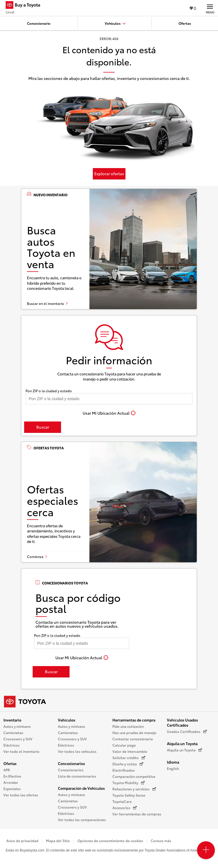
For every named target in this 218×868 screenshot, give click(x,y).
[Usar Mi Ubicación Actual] (109, 413)
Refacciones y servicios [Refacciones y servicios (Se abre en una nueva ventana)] (134, 789)
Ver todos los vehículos (77, 751)
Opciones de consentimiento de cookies (110, 841)
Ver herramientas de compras (137, 814)
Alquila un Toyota (182, 743)
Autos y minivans (17, 726)
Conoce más (161, 841)
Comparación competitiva (134, 776)
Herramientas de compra (134, 720)
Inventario (12, 720)
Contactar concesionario (133, 739)
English (173, 768)
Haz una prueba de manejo (134, 732)
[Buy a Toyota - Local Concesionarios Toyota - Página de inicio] (25, 6)
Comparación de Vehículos (81, 788)
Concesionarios (71, 763)
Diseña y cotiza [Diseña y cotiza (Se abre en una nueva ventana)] (128, 764)
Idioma (173, 762)
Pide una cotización (128, 726)
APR (7, 770)
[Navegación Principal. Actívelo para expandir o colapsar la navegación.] (210, 8)
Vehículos (67, 720)
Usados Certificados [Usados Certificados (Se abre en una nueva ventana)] (187, 731)
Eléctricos (11, 745)
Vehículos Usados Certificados (182, 722)
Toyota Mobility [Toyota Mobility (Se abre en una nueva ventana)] (129, 783)
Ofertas (10, 763)
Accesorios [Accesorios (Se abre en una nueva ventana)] (125, 808)
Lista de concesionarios (77, 776)
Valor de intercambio (130, 751)
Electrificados (124, 770)
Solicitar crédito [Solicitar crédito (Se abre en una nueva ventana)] (129, 758)
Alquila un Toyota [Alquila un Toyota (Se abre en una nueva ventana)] (185, 750)
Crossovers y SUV (18, 739)
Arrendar (11, 782)
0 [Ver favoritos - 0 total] (193, 8)
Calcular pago (124, 745)
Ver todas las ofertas (21, 795)
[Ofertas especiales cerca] (109, 502)
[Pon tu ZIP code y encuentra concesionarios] (109, 399)
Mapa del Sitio (58, 841)
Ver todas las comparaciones (82, 820)
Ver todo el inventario (21, 751)
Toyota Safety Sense (129, 795)
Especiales (12, 789)
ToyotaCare (122, 801)
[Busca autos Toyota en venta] (109, 249)
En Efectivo (12, 776)
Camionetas (13, 732)
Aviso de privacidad (22, 841)
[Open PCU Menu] (206, 850)
